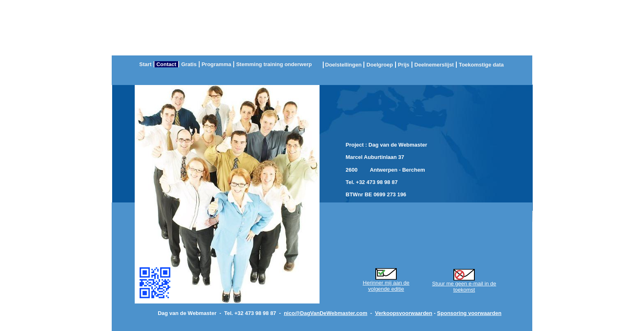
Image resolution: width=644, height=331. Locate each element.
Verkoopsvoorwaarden (404, 313)
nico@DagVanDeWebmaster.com (325, 313)
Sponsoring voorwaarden (469, 313)
